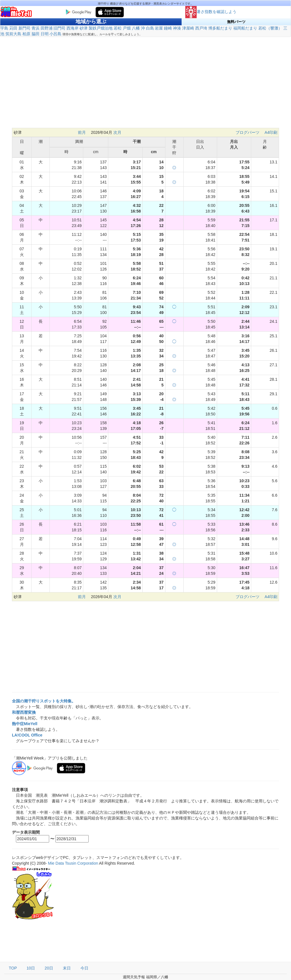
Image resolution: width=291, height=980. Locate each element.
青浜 (36, 28)
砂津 (84, 28)
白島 (150, 28)
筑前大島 (13, 34)
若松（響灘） (270, 28)
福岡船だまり (245, 28)
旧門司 (59, 28)
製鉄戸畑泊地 (101, 28)
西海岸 (72, 28)
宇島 (4, 28)
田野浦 (47, 28)
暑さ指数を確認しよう (211, 12)
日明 (45, 34)
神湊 (177, 28)
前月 (82, 132)
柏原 (26, 34)
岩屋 (159, 28)
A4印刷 (271, 132)
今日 (84, 968)
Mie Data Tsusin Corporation (73, 863)
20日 (49, 968)
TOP (13, 968)
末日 (67, 968)
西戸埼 (201, 28)
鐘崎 (168, 28)
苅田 (13, 28)
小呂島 (55, 34)
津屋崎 (188, 28)
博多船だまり (220, 28)
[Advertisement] (145, 82)
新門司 (24, 28)
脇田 (36, 34)
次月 (117, 132)
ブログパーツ (248, 132)
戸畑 (127, 28)
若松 (118, 28)
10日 (31, 968)
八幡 (136, 28)
